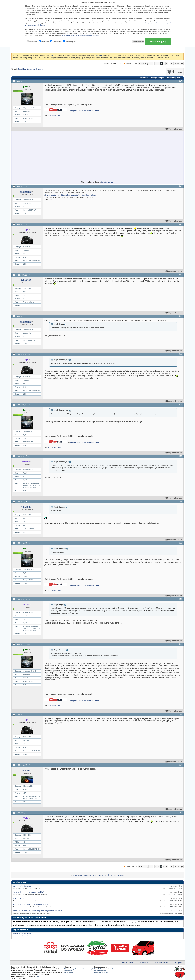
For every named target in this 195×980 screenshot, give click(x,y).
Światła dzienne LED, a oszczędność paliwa (30, 904)
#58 (180, 714)
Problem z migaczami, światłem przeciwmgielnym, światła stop (39, 911)
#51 (180, 354)
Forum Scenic (68, 973)
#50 (180, 316)
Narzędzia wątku (158, 78)
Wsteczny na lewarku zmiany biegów (108, 875)
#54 (180, 501)
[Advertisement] (69, 154)
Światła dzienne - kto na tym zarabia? (28, 892)
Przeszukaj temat (174, 78)
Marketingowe (69, 42)
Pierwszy (143, 64)
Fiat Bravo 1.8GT (55, 116)
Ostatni (179, 64)
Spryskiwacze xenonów (82, 875)
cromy (16, 933)
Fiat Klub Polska (162, 963)
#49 (180, 275)
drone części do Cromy (22, 886)
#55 (180, 543)
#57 (180, 644)
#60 (180, 813)
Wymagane (32, 42)
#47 (180, 186)
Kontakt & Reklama (101, 973)
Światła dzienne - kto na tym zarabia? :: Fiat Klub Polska (70, 195)
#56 (180, 599)
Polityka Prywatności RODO (104, 969)
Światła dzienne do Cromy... (31, 69)
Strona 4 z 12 (131, 63)
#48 (180, 224)
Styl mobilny (127, 963)
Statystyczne (56, 42)
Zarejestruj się (107, 182)
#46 (180, 81)
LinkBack (144, 78)
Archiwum (144, 963)
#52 (180, 405)
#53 (180, 456)
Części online (68, 971)
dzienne (22, 933)
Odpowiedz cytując (174, 129)
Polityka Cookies (100, 971)
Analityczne (44, 42)
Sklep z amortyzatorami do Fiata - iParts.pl (78, 969)
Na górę (178, 963)
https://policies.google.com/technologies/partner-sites (81, 35)
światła (29, 933)
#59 (180, 765)
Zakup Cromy (19, 898)
